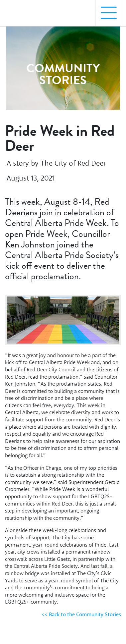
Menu (106, 9)
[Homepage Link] (34, 10)
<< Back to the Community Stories (81, 614)
